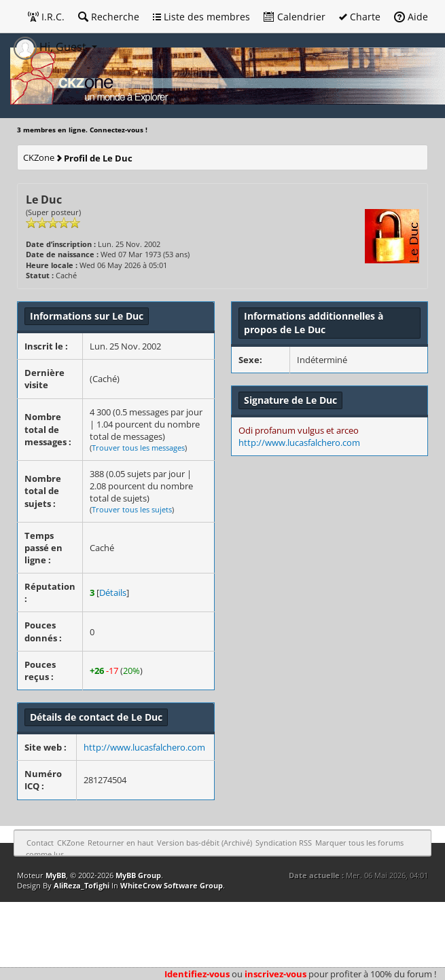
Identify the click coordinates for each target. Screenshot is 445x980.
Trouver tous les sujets (132, 509)
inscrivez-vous (275, 974)
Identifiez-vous (197, 974)
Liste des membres (201, 17)
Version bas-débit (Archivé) (204, 843)
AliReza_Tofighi (82, 885)
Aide (411, 17)
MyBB (56, 875)
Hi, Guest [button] (51, 47)
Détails (113, 592)
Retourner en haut (121, 843)
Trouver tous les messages (138, 448)
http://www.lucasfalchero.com (144, 747)
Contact (40, 843)
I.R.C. (46, 17)
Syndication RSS (284, 843)
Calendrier (295, 17)
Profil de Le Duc (98, 158)
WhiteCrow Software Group (172, 885)
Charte (360, 17)
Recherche (109, 17)
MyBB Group (138, 875)
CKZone (39, 157)
